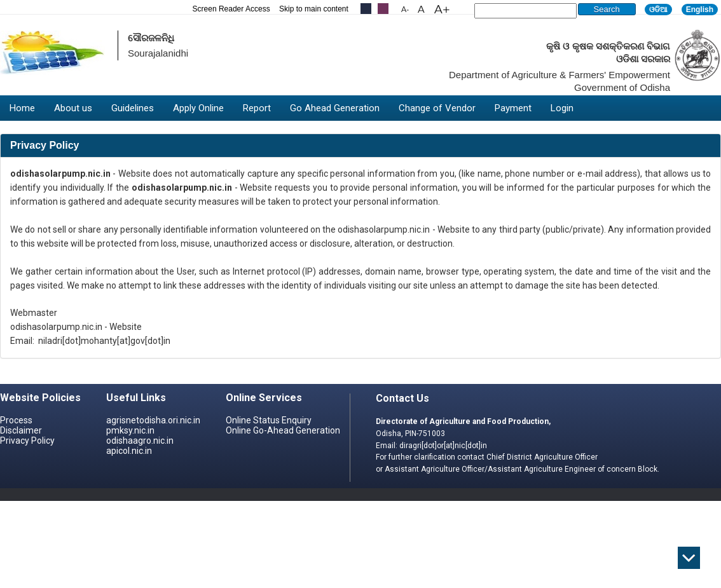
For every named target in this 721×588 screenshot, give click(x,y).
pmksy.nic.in (130, 430)
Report (257, 108)
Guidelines (133, 108)
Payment (513, 108)
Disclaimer (21, 430)
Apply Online (198, 108)
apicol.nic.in (129, 451)
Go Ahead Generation (335, 108)
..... (383, 9)
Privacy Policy (27, 441)
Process (16, 420)
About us (73, 108)
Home (22, 108)
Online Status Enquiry (269, 420)
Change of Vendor (437, 108)
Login (562, 108)
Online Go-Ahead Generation (283, 430)
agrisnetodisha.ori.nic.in (153, 420)
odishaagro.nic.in (140, 441)
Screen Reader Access (231, 9)
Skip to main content (314, 9)
